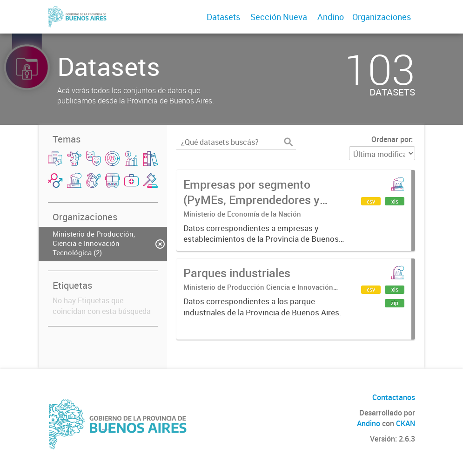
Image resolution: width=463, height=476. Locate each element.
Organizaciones (382, 17)
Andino (331, 17)
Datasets (223, 17)
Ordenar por (391, 139)
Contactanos (394, 397)
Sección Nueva (279, 17)
